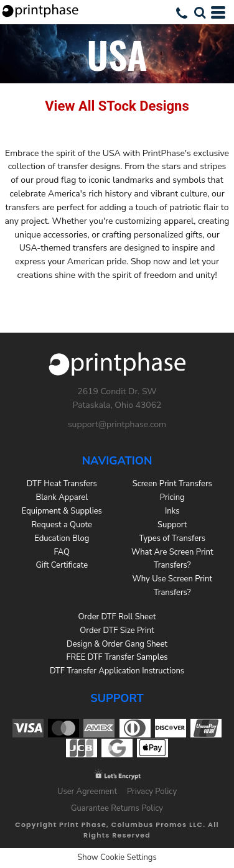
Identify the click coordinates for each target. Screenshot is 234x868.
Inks (172, 511)
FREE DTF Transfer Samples (117, 657)
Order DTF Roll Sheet (117, 617)
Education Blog (62, 538)
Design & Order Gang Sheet (117, 644)
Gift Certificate (62, 565)
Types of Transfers (172, 538)
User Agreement (87, 792)
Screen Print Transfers (172, 484)
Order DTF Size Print (117, 630)
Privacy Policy (152, 792)
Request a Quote (62, 525)
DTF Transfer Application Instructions (117, 671)
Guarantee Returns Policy (117, 808)
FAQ (62, 552)
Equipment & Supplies (62, 511)
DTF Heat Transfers (62, 484)
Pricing (172, 497)
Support (172, 525)
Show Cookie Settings (117, 857)
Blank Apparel (62, 497)
